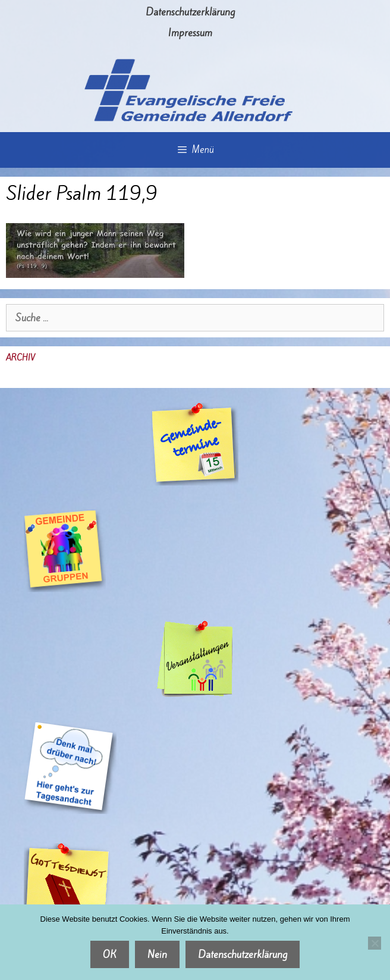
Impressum (190, 33)
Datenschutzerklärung (190, 12)
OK (110, 954)
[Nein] (375, 943)
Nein (157, 954)
